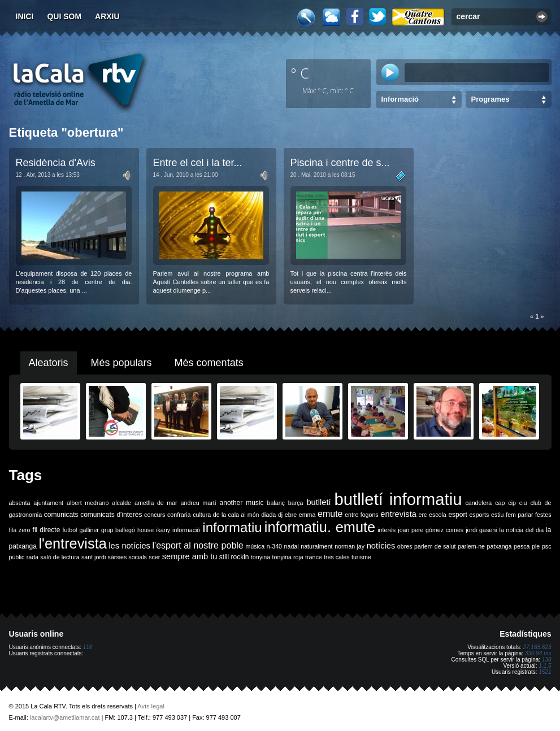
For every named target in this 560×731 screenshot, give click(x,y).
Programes (490, 99)
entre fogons (362, 515)
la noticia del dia (522, 530)
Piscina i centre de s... (340, 163)
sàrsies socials (127, 557)
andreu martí (199, 503)
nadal (292, 546)
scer (154, 557)
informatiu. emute (320, 527)
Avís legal (151, 706)
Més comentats (209, 363)
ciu (523, 503)
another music (242, 503)
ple (536, 546)
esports (479, 515)
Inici (25, 16)
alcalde (121, 503)
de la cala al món (236, 515)
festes (543, 515)
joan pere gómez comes (431, 530)
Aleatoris (49, 363)
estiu (498, 515)
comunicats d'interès (111, 515)
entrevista (398, 514)
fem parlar (519, 515)
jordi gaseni (481, 530)
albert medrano (88, 503)
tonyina (261, 557)
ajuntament (48, 503)
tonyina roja (288, 557)
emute (330, 514)
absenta (20, 503)
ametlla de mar (156, 503)
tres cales (337, 557)
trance (314, 557)
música (255, 546)
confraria (179, 515)
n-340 (274, 546)
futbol (70, 530)
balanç (275, 503)
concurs (155, 515)
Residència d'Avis (56, 163)
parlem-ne (471, 546)
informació (186, 530)
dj (280, 515)
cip (512, 503)
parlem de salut (435, 546)
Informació (400, 99)
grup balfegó (118, 530)
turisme (361, 557)
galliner (89, 530)
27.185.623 (537, 647)
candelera (478, 503)
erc (423, 515)
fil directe (47, 530)
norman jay (350, 546)
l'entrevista (72, 543)
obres (405, 546)
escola (438, 515)
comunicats (61, 515)
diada (268, 515)
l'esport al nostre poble (198, 545)
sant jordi (94, 557)
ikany (163, 530)
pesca (522, 546)
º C (300, 73)
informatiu (232, 527)
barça (296, 503)
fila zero (20, 530)
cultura (202, 515)
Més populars (121, 363)
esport (457, 515)
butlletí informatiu (398, 499)
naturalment (316, 546)
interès (387, 530)
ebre (291, 515)
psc (547, 546)
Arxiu (107, 16)
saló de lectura (60, 557)
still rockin (234, 557)
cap (500, 503)
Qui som (64, 16)
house (146, 530)
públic (17, 557)
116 (88, 647)
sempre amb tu (190, 556)
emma (307, 515)
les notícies (129, 546)
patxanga (500, 546)
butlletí (318, 502)
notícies (381, 546)
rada (32, 557)
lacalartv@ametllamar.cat (65, 717)
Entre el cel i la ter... (198, 163)
